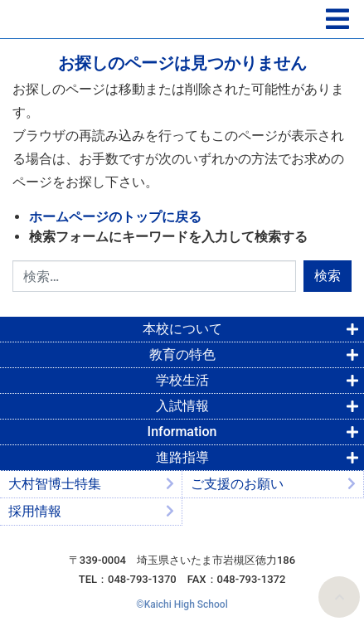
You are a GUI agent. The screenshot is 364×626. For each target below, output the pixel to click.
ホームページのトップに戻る (115, 217)
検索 (328, 276)
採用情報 (35, 511)
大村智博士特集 (55, 484)
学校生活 (182, 380)
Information (182, 432)
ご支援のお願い (237, 484)
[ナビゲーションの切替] (337, 19)
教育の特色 (182, 354)
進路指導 (182, 457)
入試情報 (182, 406)
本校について (182, 329)
